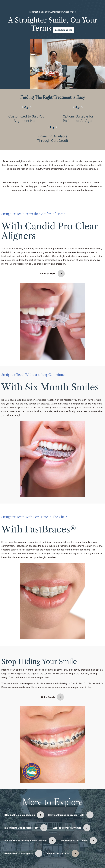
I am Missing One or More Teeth (21, 828)
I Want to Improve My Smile (66, 828)
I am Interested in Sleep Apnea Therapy (25, 841)
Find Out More (48, 274)
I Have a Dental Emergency (19, 853)
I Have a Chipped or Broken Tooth (66, 815)
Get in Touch (48, 697)
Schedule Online (64, 30)
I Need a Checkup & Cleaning (19, 815)
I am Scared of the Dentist (74, 841)
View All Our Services (58, 853)
